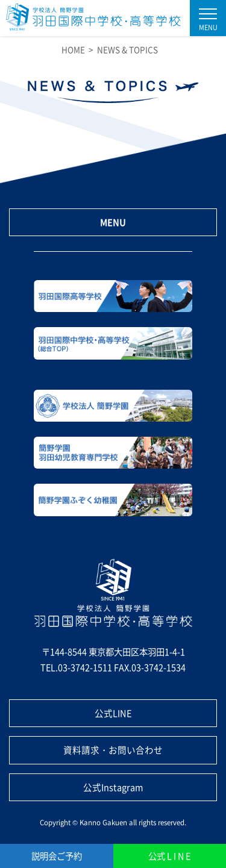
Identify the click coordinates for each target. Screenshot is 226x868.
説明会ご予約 (57, 856)
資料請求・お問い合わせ (113, 750)
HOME (73, 49)
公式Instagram (113, 787)
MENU (113, 222)
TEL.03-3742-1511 (76, 667)
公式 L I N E (169, 856)
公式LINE (113, 713)
